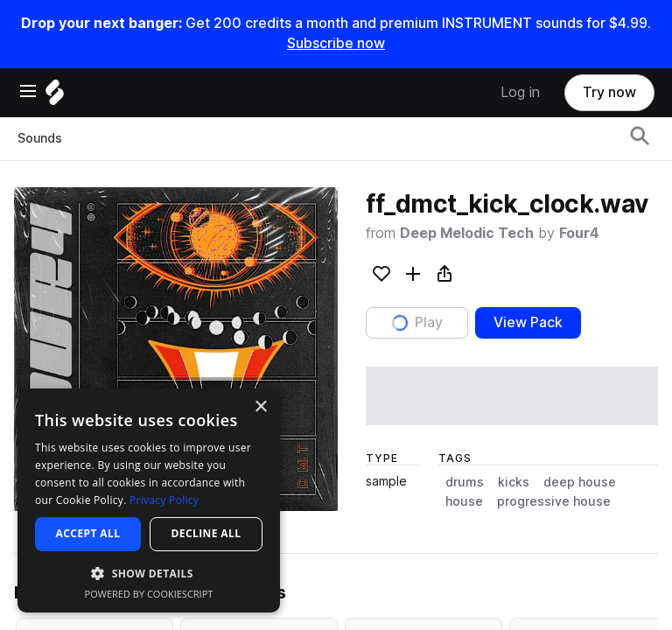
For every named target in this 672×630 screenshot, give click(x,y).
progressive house (554, 501)
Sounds (40, 138)
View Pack (528, 322)
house (464, 501)
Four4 (579, 233)
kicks (514, 482)
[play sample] (512, 396)
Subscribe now (336, 43)
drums (465, 482)
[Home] (55, 97)
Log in (520, 92)
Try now (609, 92)
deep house (580, 482)
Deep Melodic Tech (467, 233)
